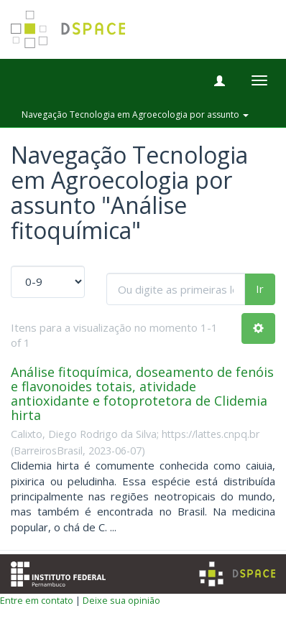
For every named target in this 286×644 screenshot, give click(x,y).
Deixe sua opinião (121, 600)
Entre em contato (37, 600)
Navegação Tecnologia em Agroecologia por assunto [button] (135, 115)
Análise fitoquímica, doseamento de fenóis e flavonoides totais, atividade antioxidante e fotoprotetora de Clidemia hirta (142, 393)
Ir (260, 289)
